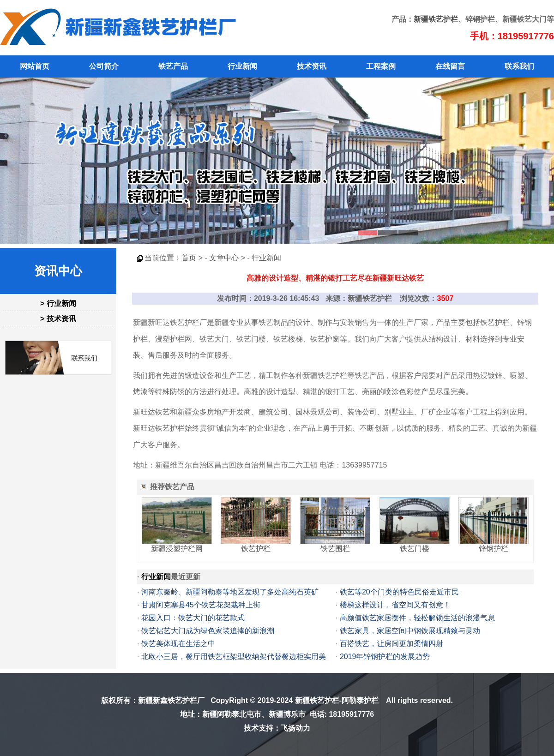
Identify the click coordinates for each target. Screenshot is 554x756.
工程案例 (381, 66)
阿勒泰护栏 (360, 700)
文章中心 (224, 258)
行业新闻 (242, 66)
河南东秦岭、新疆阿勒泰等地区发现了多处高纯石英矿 (230, 592)
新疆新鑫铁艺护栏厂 (171, 700)
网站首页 (35, 66)
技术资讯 (312, 66)
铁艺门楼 (415, 549)
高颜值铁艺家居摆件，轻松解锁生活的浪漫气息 (417, 618)
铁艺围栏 (335, 549)
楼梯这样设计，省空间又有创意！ (395, 605)
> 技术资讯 (58, 319)
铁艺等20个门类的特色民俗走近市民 (399, 592)
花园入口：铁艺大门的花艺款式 (193, 618)
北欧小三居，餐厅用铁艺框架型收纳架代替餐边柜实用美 (234, 657)
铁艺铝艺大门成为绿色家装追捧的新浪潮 (208, 631)
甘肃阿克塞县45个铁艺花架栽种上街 (201, 605)
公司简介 (104, 66)
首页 (189, 258)
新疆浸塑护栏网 (177, 549)
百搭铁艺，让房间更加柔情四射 (391, 644)
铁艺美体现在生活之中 (178, 644)
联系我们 (519, 66)
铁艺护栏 (256, 549)
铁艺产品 (173, 66)
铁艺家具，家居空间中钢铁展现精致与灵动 (410, 631)
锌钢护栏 (494, 549)
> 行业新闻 (58, 303)
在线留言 (450, 66)
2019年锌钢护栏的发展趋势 (385, 657)
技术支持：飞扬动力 (277, 728)
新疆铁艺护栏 (436, 19)
